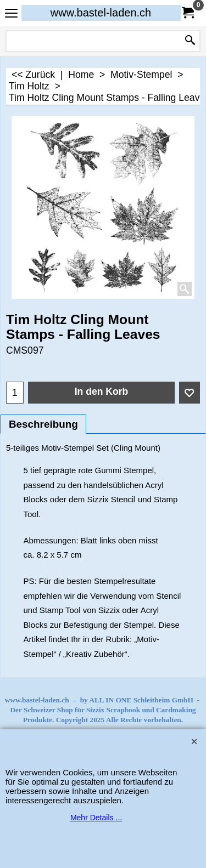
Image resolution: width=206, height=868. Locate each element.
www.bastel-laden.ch (101, 13)
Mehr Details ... (96, 818)
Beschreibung (43, 424)
